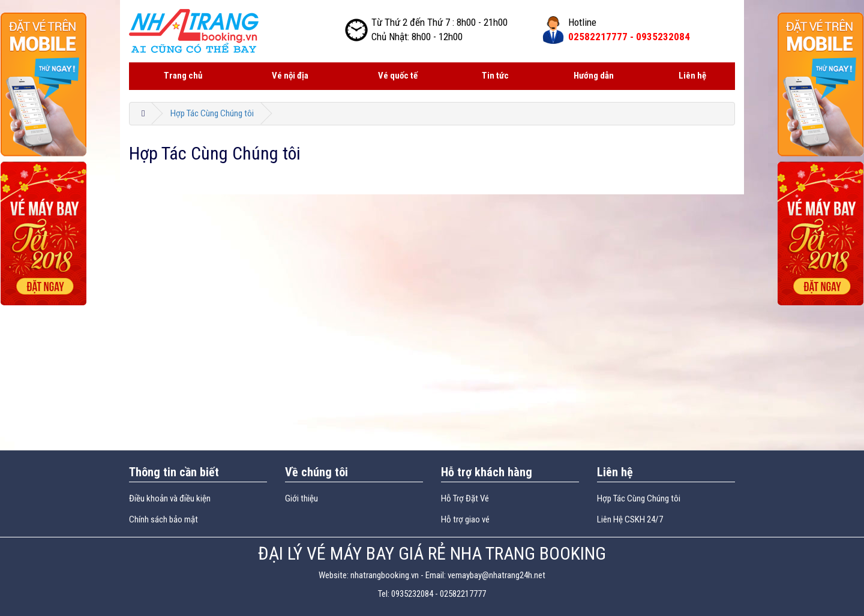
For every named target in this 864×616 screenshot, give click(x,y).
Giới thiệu (301, 498)
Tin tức (495, 76)
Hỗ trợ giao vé (465, 519)
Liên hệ (692, 76)
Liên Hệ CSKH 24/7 (630, 519)
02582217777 (463, 594)
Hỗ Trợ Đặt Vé (465, 498)
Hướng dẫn (594, 76)
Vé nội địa (290, 76)
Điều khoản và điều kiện (170, 498)
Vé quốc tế (398, 76)
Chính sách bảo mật (163, 519)
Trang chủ (183, 76)
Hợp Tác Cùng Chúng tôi (212, 113)
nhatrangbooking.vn (385, 575)
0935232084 (412, 594)
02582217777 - (629, 37)
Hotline (582, 22)
